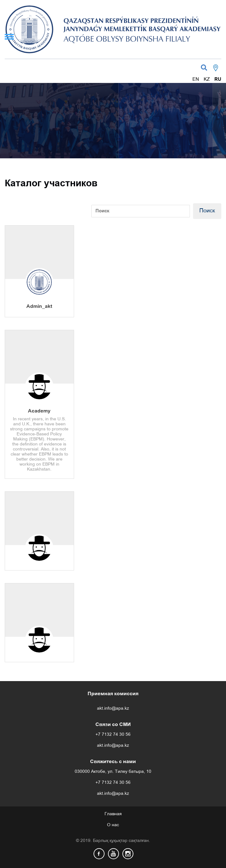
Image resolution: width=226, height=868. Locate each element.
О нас (113, 825)
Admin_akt (39, 306)
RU (218, 79)
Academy (39, 411)
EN (196, 79)
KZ (207, 79)
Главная (113, 814)
